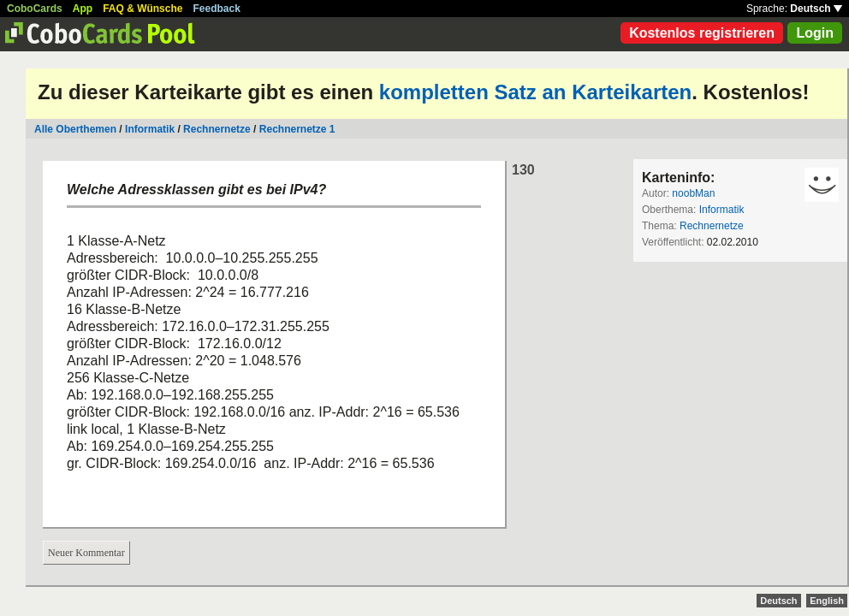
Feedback (217, 9)
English (827, 601)
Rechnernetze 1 (297, 129)
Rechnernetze (217, 129)
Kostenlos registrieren (702, 33)
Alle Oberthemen (75, 129)
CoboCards (35, 9)
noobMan (693, 193)
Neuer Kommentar (86, 553)
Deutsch (816, 9)
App (83, 9)
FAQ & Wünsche (142, 9)
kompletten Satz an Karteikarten (535, 92)
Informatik (150, 129)
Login (815, 33)
